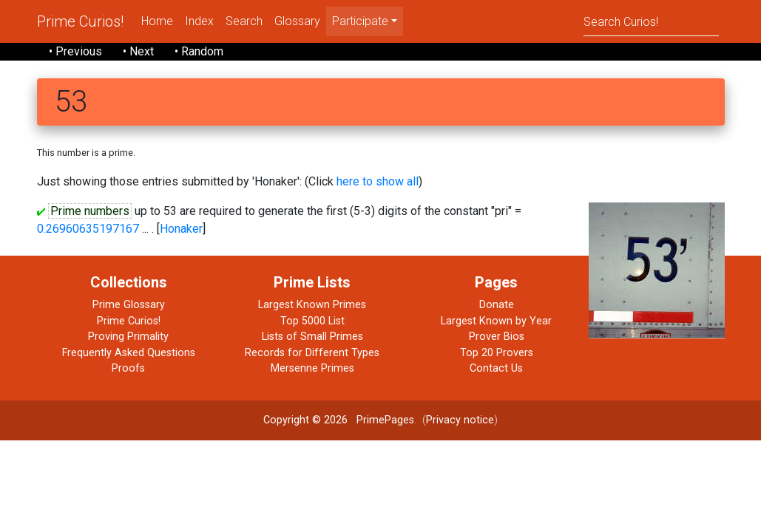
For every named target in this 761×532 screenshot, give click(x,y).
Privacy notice (460, 420)
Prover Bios (497, 337)
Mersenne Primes (312, 368)
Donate (497, 305)
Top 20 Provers (497, 353)
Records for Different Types (312, 353)
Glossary (297, 21)
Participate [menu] (360, 21)
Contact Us (496, 368)
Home (157, 21)
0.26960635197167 (88, 229)
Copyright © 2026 (305, 420)
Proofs (128, 368)
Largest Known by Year (496, 321)
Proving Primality (128, 337)
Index (199, 21)
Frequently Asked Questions (129, 353)
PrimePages (385, 420)
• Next (138, 51)
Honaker (181, 229)
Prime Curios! (80, 21)
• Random (199, 51)
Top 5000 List (312, 321)
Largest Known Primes (312, 305)
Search (244, 21)
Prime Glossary (129, 305)
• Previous (75, 51)
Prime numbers (90, 211)
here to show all (378, 181)
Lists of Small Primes (312, 337)
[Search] (651, 21)
